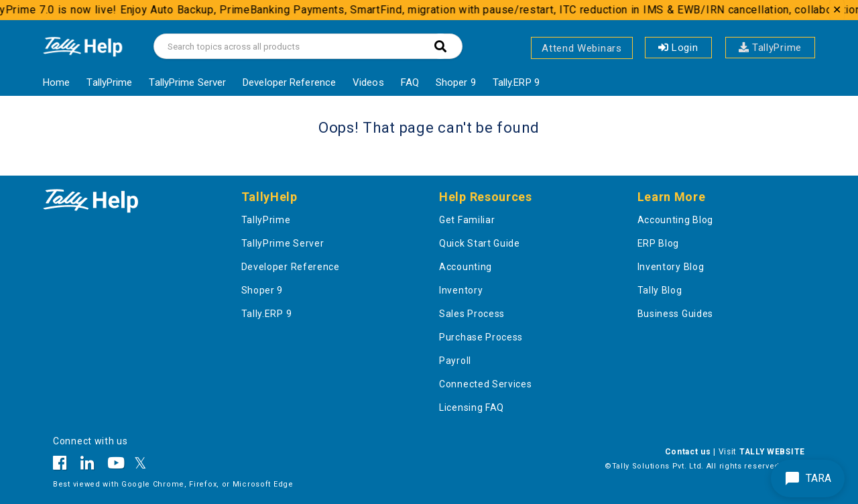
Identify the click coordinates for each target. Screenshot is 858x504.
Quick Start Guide (480, 243)
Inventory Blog (671, 267)
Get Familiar (467, 220)
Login (678, 48)
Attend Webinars (582, 48)
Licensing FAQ (472, 407)
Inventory (461, 290)
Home (56, 82)
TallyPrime (770, 48)
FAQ (410, 82)
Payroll (455, 361)
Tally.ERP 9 (516, 82)
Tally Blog (660, 290)
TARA (808, 479)
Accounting (466, 267)
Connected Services (486, 384)
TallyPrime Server (187, 82)
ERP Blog (659, 243)
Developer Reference (289, 82)
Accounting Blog (676, 220)
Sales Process (472, 314)
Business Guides (676, 314)
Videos (368, 82)
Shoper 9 (456, 82)
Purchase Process (481, 337)
